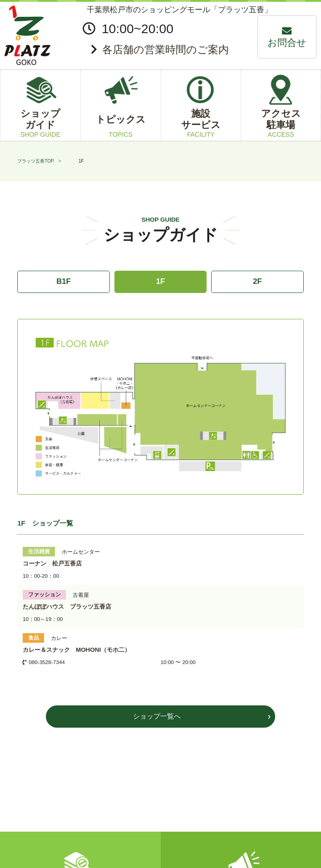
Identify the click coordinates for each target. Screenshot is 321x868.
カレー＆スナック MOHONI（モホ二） (77, 650)
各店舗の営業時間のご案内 (165, 50)
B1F (64, 281)
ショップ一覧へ (157, 716)
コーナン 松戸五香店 (52, 563)
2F (257, 281)
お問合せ (287, 42)
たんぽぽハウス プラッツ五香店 (67, 607)
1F (161, 281)
